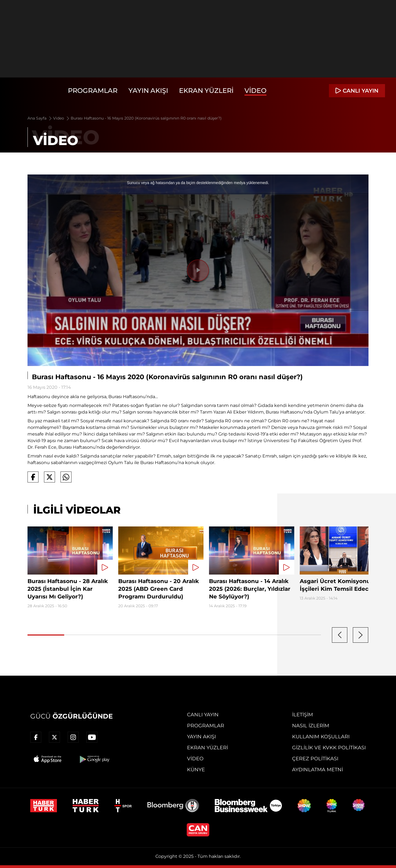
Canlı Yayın (203, 715)
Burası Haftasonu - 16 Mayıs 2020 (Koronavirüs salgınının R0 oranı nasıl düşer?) (146, 118)
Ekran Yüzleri (206, 91)
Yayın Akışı (148, 91)
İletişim (302, 715)
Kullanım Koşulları (321, 737)
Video (255, 91)
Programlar (93, 91)
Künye (196, 770)
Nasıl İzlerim (311, 726)
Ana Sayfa (40, 118)
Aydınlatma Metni (317, 770)
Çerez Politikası (315, 759)
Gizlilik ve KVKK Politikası (329, 748)
